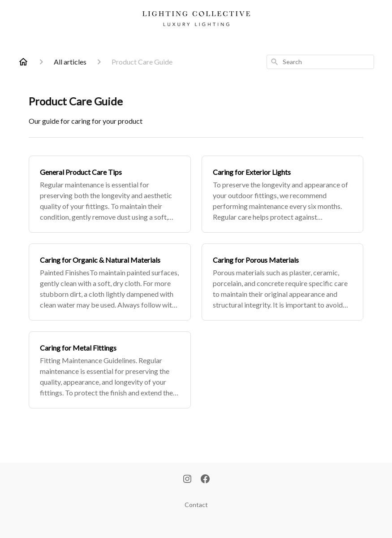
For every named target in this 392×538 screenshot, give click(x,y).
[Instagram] (187, 480)
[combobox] (320, 62)
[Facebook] (205, 480)
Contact (196, 505)
